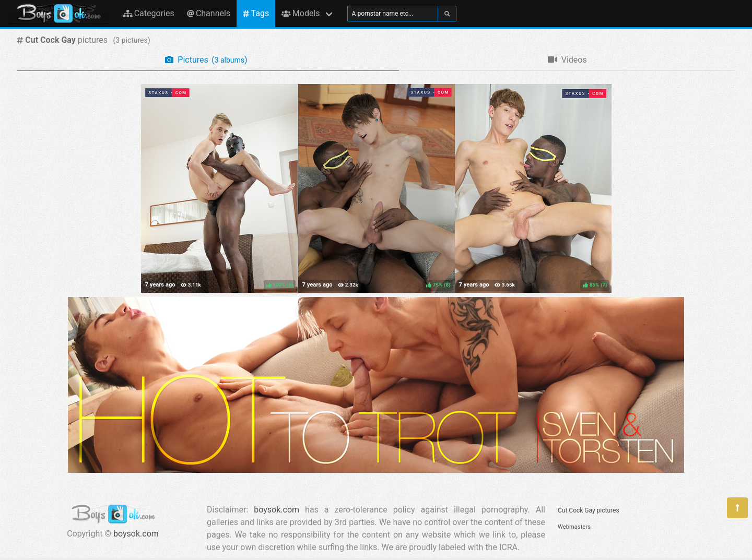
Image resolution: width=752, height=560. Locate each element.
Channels (209, 13)
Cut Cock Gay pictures (589, 510)
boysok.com (136, 534)
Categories (149, 13)
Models (301, 13)
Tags (256, 13)
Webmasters (574, 527)
